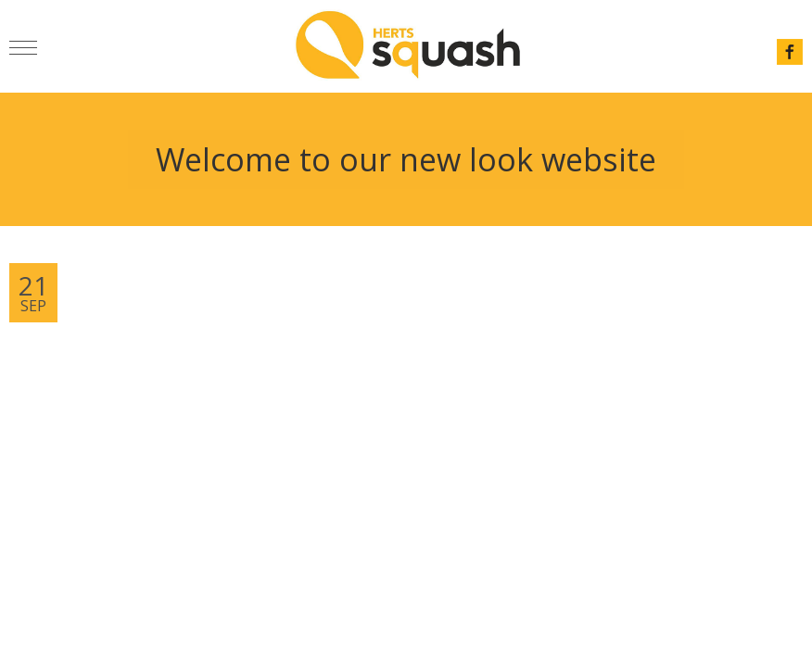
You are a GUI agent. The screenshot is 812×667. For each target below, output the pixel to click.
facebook (790, 52)
